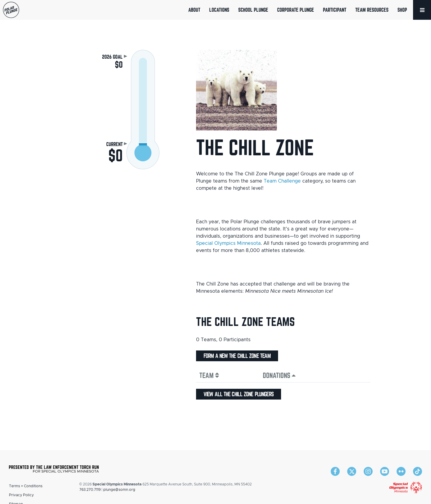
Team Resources (372, 10)
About (194, 10)
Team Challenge (282, 181)
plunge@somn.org (119, 490)
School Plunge (253, 10)
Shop (402, 10)
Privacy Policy (21, 495)
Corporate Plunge (296, 10)
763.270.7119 (90, 490)
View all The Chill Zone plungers (239, 394)
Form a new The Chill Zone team (237, 356)
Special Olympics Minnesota (228, 243)
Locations (219, 10)
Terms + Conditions (26, 486)
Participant (335, 10)
